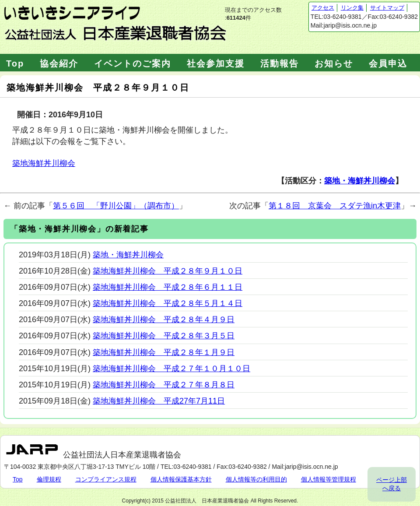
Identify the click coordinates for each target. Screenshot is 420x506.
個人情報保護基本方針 (181, 479)
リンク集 (352, 8)
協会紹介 (59, 63)
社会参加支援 (216, 63)
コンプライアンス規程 (106, 479)
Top (15, 63)
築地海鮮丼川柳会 (44, 163)
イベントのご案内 (133, 63)
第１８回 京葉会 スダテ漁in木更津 (335, 206)
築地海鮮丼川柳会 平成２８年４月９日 (164, 320)
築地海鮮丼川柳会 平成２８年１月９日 (164, 352)
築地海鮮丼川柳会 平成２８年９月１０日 (168, 271)
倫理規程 (49, 479)
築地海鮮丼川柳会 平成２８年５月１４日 (168, 303)
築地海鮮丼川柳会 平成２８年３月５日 (164, 336)
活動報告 (280, 63)
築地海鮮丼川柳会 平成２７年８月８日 (164, 385)
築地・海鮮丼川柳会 (360, 181)
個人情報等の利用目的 (256, 479)
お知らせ (334, 63)
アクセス (323, 8)
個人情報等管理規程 (329, 479)
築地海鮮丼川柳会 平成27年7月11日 (159, 401)
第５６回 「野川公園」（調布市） (116, 206)
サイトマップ (387, 8)
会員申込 (388, 63)
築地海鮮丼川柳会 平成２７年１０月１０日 (171, 369)
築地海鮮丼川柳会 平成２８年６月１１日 (168, 287)
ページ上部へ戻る (392, 484)
